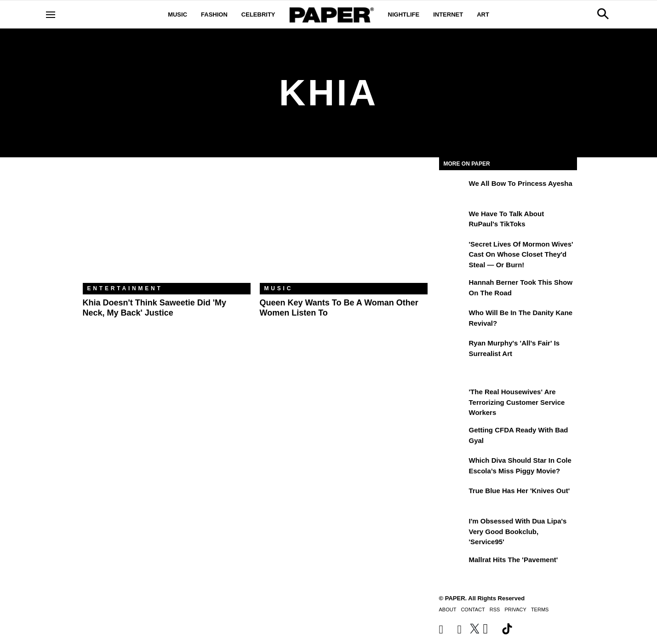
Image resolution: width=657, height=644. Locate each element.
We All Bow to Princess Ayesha (521, 183)
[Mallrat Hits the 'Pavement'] (453, 566)
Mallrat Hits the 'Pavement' (514, 560)
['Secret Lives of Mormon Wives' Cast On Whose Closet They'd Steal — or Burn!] (453, 251)
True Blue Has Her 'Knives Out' (520, 491)
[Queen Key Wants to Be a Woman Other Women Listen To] (344, 227)
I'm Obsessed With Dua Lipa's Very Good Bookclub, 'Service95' (518, 531)
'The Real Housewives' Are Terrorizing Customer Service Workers (517, 402)
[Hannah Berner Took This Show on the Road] (453, 289)
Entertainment (125, 288)
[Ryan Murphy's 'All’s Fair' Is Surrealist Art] (453, 350)
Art (483, 14)
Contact (473, 609)
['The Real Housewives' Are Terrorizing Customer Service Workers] (453, 398)
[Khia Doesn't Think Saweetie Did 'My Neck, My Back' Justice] (167, 227)
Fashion (214, 14)
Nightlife (404, 14)
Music (177, 14)
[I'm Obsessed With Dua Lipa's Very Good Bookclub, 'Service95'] (453, 528)
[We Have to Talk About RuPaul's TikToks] (453, 220)
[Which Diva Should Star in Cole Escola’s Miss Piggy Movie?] (453, 467)
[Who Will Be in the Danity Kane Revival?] (453, 319)
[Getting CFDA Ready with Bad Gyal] (453, 437)
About (448, 609)
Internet (448, 14)
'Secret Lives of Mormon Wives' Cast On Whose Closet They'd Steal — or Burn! (521, 254)
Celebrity (258, 14)
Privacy (515, 609)
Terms (540, 609)
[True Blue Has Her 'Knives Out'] (453, 497)
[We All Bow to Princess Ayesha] (453, 190)
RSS (495, 609)
